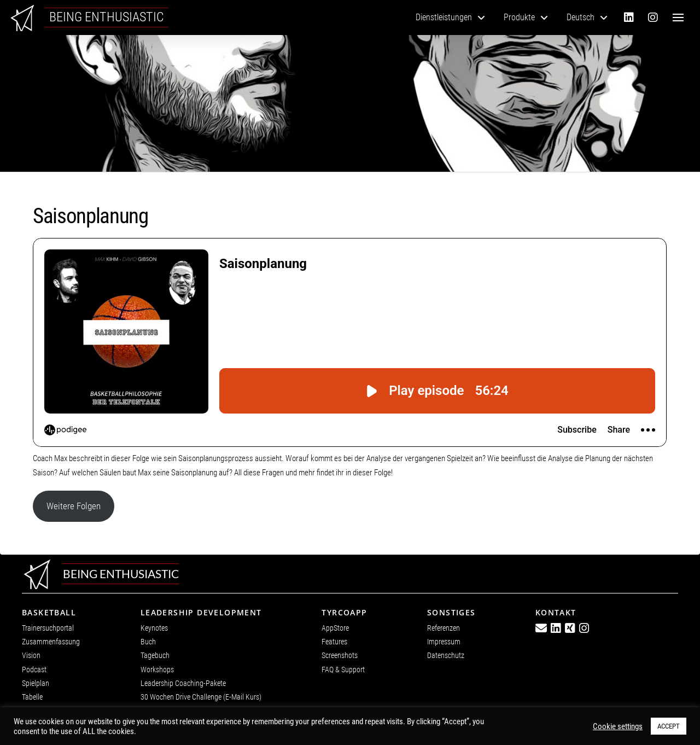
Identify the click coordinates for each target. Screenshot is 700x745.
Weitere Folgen (74, 506)
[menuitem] (587, 18)
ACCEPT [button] (669, 726)
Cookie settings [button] (618, 726)
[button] (678, 18)
